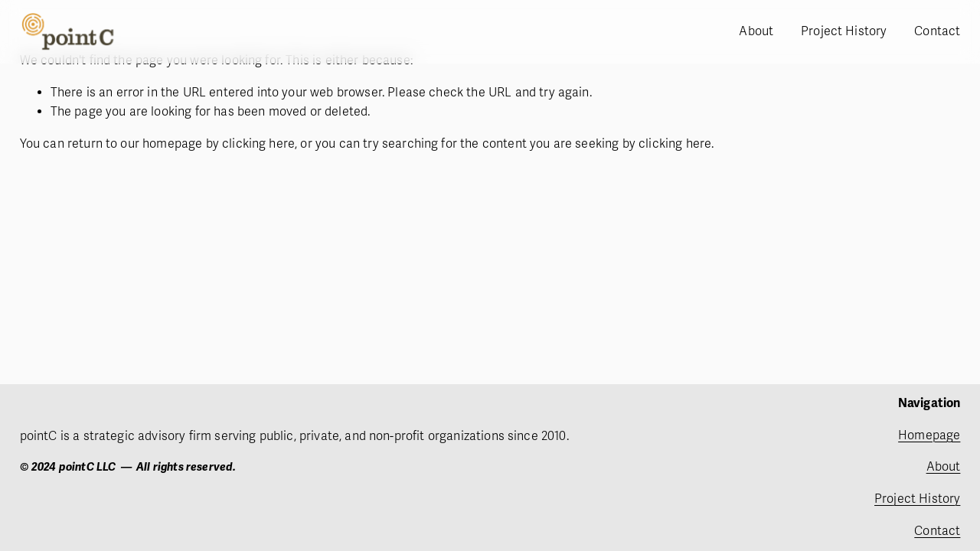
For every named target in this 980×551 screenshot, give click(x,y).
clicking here (258, 144)
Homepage (929, 435)
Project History (844, 31)
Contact (937, 31)
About (756, 31)
